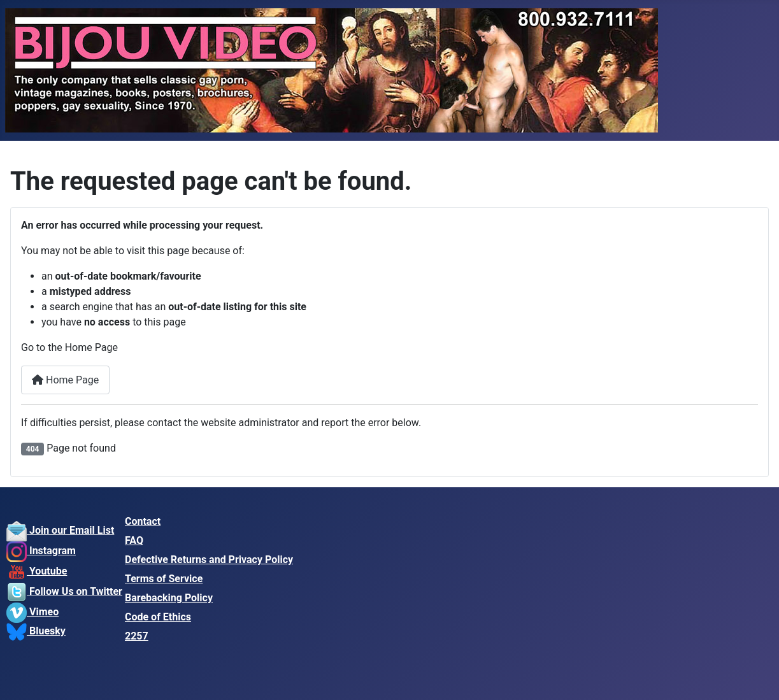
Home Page (65, 380)
